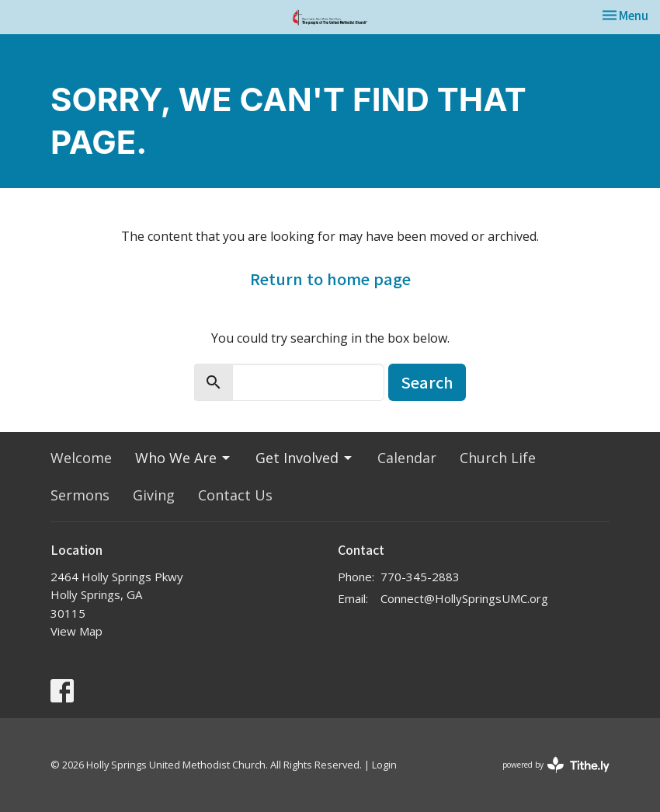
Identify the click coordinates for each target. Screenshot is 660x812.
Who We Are (184, 458)
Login (384, 765)
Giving (154, 495)
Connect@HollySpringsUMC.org (464, 598)
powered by (556, 765)
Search (427, 382)
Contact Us (235, 495)
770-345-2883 (420, 577)
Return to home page (330, 279)
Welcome (81, 458)
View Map (76, 631)
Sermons (80, 495)
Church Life (498, 458)
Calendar (407, 458)
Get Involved (305, 458)
